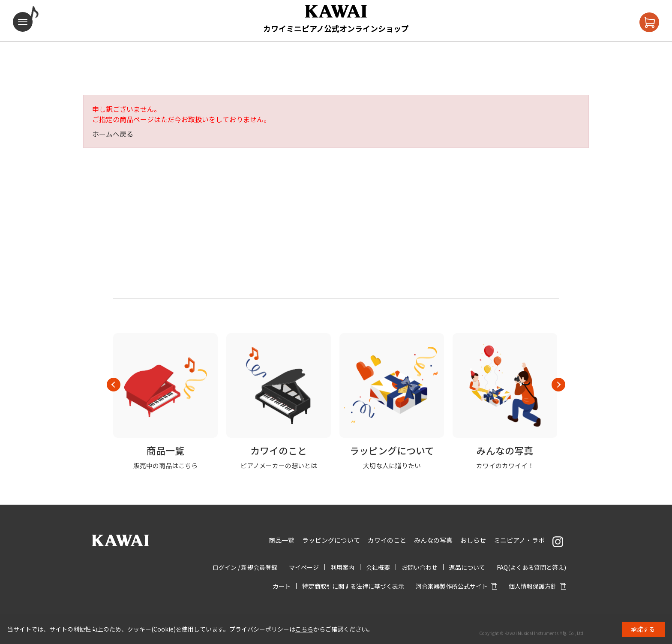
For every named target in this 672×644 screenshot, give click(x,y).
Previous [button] (114, 385)
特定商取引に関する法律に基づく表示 (353, 586)
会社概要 (378, 567)
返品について (467, 567)
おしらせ (473, 540)
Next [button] (558, 385)
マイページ (304, 567)
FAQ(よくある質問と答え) (531, 567)
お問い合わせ (420, 567)
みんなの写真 (433, 540)
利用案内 (342, 567)
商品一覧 (282, 540)
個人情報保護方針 (533, 586)
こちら (304, 629)
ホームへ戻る (113, 134)
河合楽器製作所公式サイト (452, 586)
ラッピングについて (331, 540)
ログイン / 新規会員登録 (245, 567)
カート (282, 586)
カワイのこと (387, 540)
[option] (165, 402)
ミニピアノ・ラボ (519, 540)
